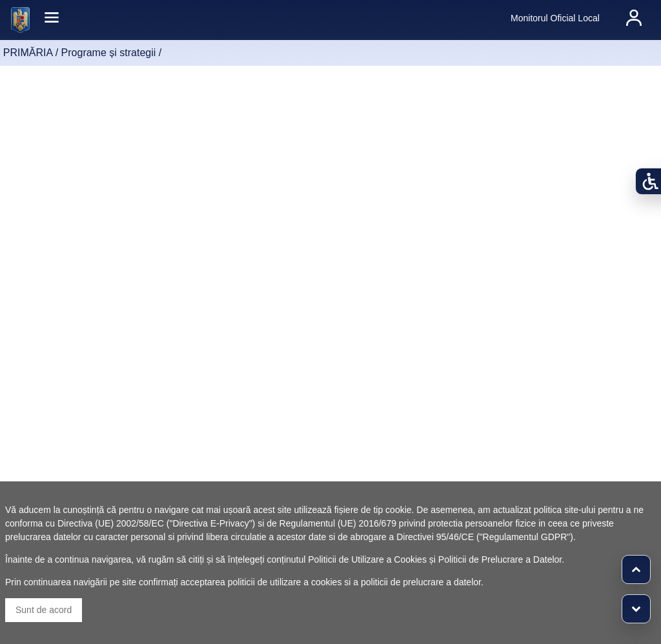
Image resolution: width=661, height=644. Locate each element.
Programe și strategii (109, 53)
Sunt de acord (44, 610)
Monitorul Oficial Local (555, 18)
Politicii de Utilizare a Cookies (367, 559)
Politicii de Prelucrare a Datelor (500, 559)
